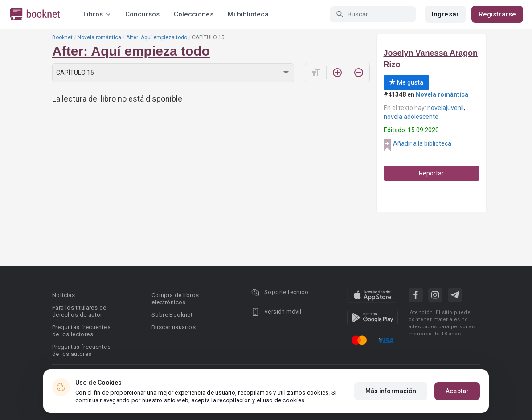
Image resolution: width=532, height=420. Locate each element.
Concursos (142, 14)
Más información (391, 391)
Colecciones (194, 14)
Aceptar (457, 391)
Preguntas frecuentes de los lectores (81, 331)
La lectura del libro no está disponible (117, 99)
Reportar (431, 173)
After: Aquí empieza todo (157, 37)
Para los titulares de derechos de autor (79, 311)
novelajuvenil (446, 108)
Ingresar (445, 14)
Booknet (62, 37)
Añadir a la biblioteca (422, 143)
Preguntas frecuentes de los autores (81, 350)
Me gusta (406, 82)
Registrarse (497, 14)
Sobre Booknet (172, 315)
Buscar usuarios (174, 327)
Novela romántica (99, 37)
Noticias (63, 295)
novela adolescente (411, 117)
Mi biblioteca (248, 14)
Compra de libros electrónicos (175, 299)
